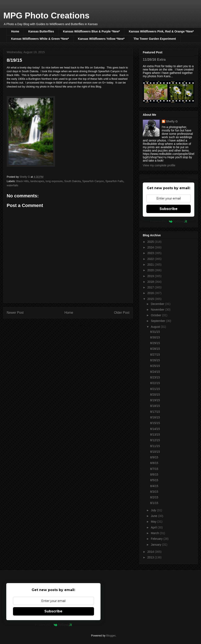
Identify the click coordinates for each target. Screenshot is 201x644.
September (158, 321)
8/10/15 (155, 452)
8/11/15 (155, 446)
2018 (151, 282)
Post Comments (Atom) (76, 326)
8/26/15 (155, 360)
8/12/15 (155, 440)
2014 (151, 552)
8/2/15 (154, 497)
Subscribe (169, 209)
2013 (151, 557)
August (156, 327)
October (156, 315)
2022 (151, 259)
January (156, 545)
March (155, 533)
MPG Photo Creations (46, 15)
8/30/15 (155, 337)
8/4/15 (154, 486)
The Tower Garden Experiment (155, 39)
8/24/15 (155, 372)
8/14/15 (155, 429)
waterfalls (12, 185)
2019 (151, 276)
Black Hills (23, 181)
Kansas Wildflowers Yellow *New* (101, 39)
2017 (151, 287)
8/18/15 (155, 406)
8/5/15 (154, 480)
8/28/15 (155, 349)
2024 (151, 247)
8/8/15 (154, 463)
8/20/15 (155, 395)
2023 (151, 253)
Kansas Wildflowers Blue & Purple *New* (91, 31)
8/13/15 (155, 434)
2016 (151, 293)
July (154, 510)
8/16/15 (155, 417)
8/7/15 (154, 469)
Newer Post (15, 313)
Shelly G (172, 121)
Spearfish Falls (114, 181)
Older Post (122, 313)
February (157, 539)
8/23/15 (155, 377)
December (158, 304)
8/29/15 (155, 343)
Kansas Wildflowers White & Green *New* (40, 39)
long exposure (54, 181)
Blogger (111, 636)
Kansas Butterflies (41, 31)
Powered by (169, 221)
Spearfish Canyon (93, 181)
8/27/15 (155, 355)
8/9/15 (154, 457)
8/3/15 (154, 492)
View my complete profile (159, 165)
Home (15, 31)
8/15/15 (155, 423)
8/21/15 (155, 389)
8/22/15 (155, 383)
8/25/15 (155, 366)
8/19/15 (155, 400)
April (154, 527)
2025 (151, 242)
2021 (151, 265)
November (158, 310)
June (154, 516)
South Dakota (73, 181)
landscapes (37, 181)
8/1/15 (154, 503)
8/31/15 (155, 332)
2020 (151, 270)
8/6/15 (154, 474)
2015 (151, 299)
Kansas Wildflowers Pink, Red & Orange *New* (161, 31)
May (154, 522)
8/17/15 (155, 412)
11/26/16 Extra (154, 59)
